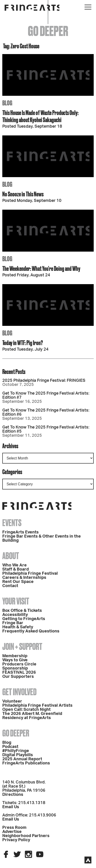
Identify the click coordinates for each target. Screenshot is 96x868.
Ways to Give (15, 660)
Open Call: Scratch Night (26, 710)
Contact (10, 586)
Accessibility (15, 615)
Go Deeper (16, 733)
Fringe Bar (13, 623)
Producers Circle (19, 664)
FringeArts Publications (26, 763)
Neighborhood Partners (26, 836)
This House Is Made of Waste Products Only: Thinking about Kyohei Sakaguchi (40, 116)
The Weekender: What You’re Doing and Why (41, 268)
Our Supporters (18, 677)
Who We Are (15, 565)
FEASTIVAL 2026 (19, 673)
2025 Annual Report (22, 759)
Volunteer (12, 701)
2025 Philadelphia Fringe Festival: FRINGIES (44, 381)
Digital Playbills (18, 755)
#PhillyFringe (16, 751)
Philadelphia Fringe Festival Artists (37, 706)
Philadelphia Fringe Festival (30, 574)
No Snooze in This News (23, 194)
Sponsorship (15, 668)
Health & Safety (18, 627)
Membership (15, 656)
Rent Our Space (18, 582)
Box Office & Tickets (22, 611)
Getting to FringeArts (24, 619)
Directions (13, 795)
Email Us (11, 807)
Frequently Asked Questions (31, 631)
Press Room (14, 828)
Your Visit (16, 601)
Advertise (12, 832)
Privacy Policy (16, 840)
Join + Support (22, 647)
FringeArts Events (20, 532)
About (11, 556)
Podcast (10, 747)
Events (12, 523)
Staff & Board (16, 569)
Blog (7, 743)
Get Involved (19, 692)
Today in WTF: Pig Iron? (23, 343)
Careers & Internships (24, 578)
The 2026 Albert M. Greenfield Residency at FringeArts (32, 716)
